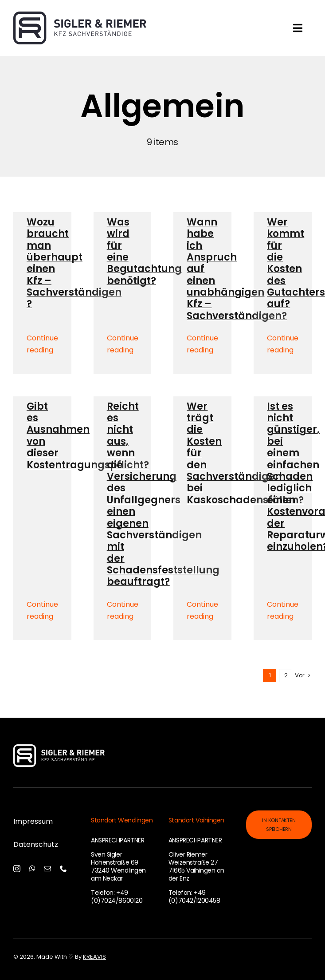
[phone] (63, 869)
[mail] (47, 869)
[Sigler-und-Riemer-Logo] (80, 16)
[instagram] (17, 869)
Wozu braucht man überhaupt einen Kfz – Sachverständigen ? (74, 263)
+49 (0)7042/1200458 (194, 897)
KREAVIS (94, 957)
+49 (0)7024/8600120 (117, 897)
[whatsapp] (32, 869)
